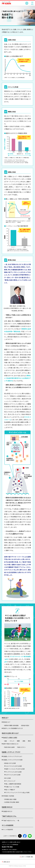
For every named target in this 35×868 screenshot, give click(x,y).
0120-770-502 (7, 847)
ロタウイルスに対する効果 (13, 775)
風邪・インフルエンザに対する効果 (15, 769)
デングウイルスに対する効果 (14, 772)
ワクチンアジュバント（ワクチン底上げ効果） (18, 792)
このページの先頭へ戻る (27, 857)
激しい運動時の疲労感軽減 (13, 784)
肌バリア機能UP (10, 790)
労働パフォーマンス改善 (12, 787)
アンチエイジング (10, 781)
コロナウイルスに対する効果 (14, 766)
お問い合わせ (7, 862)
